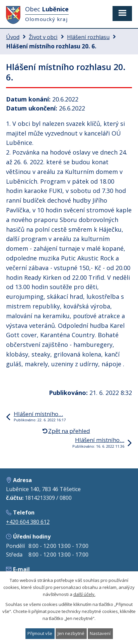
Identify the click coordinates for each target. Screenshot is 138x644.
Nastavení (100, 633)
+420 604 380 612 (28, 522)
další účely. (84, 594)
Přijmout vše (40, 633)
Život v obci (43, 37)
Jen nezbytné (71, 633)
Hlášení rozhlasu (88, 37)
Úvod (13, 37)
